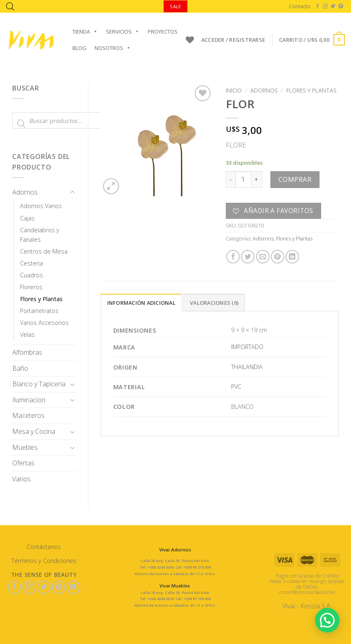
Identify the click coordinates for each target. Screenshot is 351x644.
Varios (21, 479)
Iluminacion (29, 400)
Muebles (25, 447)
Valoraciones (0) (214, 303)
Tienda (85, 32)
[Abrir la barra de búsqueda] (10, 6)
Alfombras (27, 352)
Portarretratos (39, 311)
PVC (236, 387)
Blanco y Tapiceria (39, 384)
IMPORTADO (247, 347)
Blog (79, 48)
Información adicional (141, 303)
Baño (20, 368)
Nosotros (113, 48)
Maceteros (28, 415)
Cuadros (32, 275)
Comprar (295, 179)
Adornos (25, 192)
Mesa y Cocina (34, 431)
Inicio (234, 90)
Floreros (31, 287)
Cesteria (32, 263)
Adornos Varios (41, 206)
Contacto (300, 6)
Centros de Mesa (44, 251)
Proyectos (163, 32)
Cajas (27, 218)
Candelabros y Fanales (40, 235)
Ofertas (23, 463)
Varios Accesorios (44, 323)
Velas (27, 334)
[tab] (141, 302)
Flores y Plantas (41, 299)
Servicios (123, 32)
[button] (327, 620)
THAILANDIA (247, 367)
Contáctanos (44, 547)
